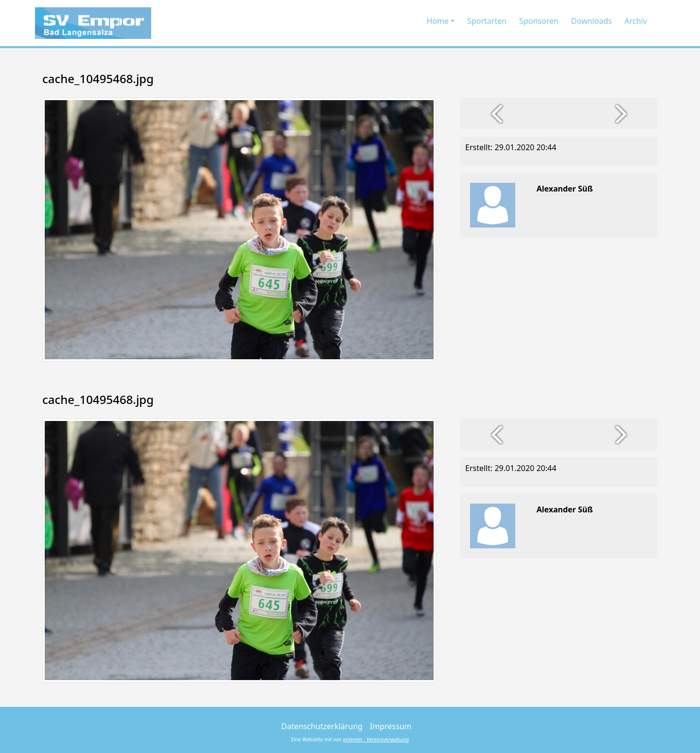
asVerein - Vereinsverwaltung (376, 739)
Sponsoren (539, 21)
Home (438, 21)
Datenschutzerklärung (322, 726)
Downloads (592, 21)
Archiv (636, 21)
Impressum (391, 726)
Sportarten (487, 21)
